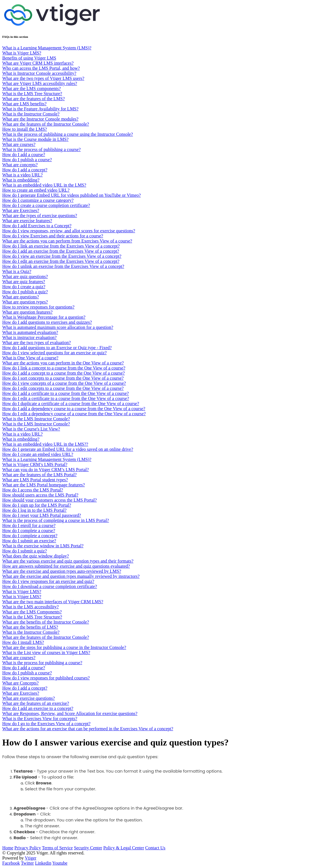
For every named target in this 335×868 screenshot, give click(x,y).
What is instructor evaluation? (29, 337)
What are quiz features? (24, 282)
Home (8, 848)
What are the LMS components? (31, 88)
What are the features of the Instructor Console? (46, 124)
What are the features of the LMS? (33, 99)
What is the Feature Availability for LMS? (40, 109)
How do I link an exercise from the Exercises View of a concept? (61, 246)
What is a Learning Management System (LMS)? (47, 48)
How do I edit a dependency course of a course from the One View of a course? (74, 414)
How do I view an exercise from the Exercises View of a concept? (62, 256)
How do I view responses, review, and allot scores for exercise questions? (69, 231)
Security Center (88, 848)
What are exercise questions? (29, 698)
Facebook (11, 863)
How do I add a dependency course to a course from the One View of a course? (74, 409)
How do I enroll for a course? (29, 525)
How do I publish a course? (27, 160)
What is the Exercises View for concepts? (40, 719)
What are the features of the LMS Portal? (39, 475)
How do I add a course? (24, 155)
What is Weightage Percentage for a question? (44, 317)
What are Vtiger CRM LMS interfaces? (38, 63)
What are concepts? (20, 165)
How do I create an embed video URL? (38, 454)
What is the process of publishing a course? (42, 149)
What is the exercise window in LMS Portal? (43, 546)
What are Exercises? (21, 210)
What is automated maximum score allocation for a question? (58, 327)
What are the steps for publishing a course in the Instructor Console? (64, 647)
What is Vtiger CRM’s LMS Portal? (35, 464)
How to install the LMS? (25, 129)
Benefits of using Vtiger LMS (29, 58)
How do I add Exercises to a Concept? (37, 226)
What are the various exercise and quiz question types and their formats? (68, 561)
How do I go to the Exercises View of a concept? (46, 724)
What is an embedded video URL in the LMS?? (45, 444)
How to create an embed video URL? (36, 190)
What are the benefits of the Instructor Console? (46, 622)
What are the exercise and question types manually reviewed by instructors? (71, 576)
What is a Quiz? (17, 271)
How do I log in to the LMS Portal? (34, 510)
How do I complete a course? (29, 531)
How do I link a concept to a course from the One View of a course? (64, 368)
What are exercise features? (27, 221)
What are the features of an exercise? (36, 703)
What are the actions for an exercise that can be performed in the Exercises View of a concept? (88, 729)
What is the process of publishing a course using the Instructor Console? (68, 134)
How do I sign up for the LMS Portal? (37, 505)
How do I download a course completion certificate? (50, 586)
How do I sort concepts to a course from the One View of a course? (63, 378)
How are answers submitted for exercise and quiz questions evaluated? (66, 566)
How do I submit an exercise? (29, 541)
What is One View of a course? (30, 358)
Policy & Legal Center (124, 848)
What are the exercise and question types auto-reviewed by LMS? (62, 571)
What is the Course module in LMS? (35, 139)
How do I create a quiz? (24, 287)
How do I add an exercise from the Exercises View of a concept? (61, 251)
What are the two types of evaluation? (37, 343)
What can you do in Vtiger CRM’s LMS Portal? (45, 470)
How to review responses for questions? (38, 307)
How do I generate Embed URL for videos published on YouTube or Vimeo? (71, 195)
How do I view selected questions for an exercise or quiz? (55, 353)
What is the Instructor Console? (31, 114)
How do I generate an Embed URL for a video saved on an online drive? (68, 449)
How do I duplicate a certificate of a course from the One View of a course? (71, 404)
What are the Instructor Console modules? (40, 119)
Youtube (60, 863)
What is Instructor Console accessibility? (39, 73)
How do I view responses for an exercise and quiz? (48, 581)
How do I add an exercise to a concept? (38, 708)
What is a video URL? (22, 175)
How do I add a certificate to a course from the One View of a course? (66, 393)
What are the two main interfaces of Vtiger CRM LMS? (53, 602)
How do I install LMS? (23, 642)
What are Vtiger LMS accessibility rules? (40, 83)
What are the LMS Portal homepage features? (43, 485)
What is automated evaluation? (30, 332)
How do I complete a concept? (30, 536)
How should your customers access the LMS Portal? (50, 500)
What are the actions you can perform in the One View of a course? (63, 363)
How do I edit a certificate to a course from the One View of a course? (66, 398)
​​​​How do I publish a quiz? (25, 292)
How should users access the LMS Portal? (40, 495)
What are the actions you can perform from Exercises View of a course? (67, 241)
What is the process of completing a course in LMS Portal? (56, 520)
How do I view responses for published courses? (46, 678)
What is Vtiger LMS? (22, 53)
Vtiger (31, 858)
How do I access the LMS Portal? (33, 490)
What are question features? (27, 312)
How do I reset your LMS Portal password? (42, 515)
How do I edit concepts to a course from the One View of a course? (63, 388)
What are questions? (21, 297)
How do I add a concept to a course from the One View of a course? (64, 373)
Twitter (27, 863)
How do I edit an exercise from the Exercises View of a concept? (61, 261)
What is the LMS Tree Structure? (32, 94)
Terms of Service (57, 848)
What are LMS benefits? (24, 104)
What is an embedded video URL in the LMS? (44, 185)
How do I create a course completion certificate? (46, 205)
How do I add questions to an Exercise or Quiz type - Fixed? (57, 348)
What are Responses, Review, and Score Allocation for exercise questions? (70, 713)
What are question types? (25, 302)
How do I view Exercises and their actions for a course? (53, 236)
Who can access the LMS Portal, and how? (41, 68)
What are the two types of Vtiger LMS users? (43, 78)
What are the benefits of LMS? (30, 627)
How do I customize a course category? (38, 200)
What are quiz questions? (25, 276)
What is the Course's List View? (31, 429)
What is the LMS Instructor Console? (36, 419)
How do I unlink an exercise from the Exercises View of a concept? (63, 266)
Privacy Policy (28, 848)
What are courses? (19, 144)
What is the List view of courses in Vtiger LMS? (46, 652)
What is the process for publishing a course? (42, 663)
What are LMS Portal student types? (35, 480)
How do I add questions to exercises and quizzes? (47, 322)
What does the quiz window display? (36, 556)
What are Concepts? (20, 683)
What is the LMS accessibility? (31, 607)
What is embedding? (21, 180)
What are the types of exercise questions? (40, 216)
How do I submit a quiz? (25, 551)
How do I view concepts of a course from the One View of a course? (64, 383)
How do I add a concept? (25, 170)
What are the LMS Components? (32, 612)
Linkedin (43, 863)
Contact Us (155, 848)
